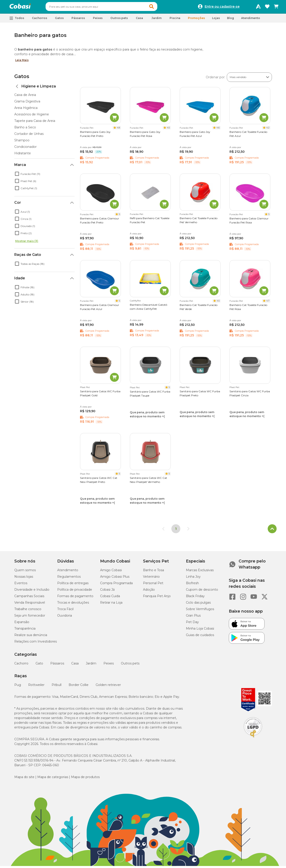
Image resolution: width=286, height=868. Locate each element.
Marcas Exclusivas (200, 572)
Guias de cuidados (200, 637)
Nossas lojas (24, 579)
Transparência (25, 630)
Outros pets (130, 665)
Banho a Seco (25, 129)
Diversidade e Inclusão (32, 592)
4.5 (168, 130)
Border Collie (79, 687)
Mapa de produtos (85, 779)
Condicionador (25, 149)
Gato (39, 665)
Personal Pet (153, 585)
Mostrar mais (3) (27, 243)
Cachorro (21, 665)
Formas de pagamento (75, 598)
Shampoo (22, 142)
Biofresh (192, 585)
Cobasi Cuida (110, 598)
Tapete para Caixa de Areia (35, 123)
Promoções (196, 20)
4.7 (268, 303)
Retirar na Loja (111, 605)
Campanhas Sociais (29, 598)
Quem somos (25, 572)
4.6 (218, 130)
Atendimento (251, 20)
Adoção (149, 592)
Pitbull (57, 687)
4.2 (268, 130)
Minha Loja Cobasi (200, 630)
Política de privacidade (75, 592)
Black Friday (195, 598)
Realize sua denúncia (31, 637)
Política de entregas (73, 585)
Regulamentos (69, 579)
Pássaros (57, 665)
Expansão (22, 624)
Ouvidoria (65, 618)
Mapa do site (24, 779)
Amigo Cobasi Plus (115, 579)
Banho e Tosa (154, 572)
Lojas (216, 20)
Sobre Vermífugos (200, 611)
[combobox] (110, 8)
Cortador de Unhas (29, 136)
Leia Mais (22, 62)
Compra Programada (116, 585)
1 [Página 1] (176, 531)
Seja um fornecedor (30, 618)
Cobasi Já (107, 592)
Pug (18, 687)
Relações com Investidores (36, 643)
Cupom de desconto (202, 592)
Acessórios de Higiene (32, 116)
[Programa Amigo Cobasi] (258, 8)
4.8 (118, 130)
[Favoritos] (267, 8)
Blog (230, 20)
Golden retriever (108, 687)
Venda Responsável (30, 605)
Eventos (21, 585)
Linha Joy (193, 579)
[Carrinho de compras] (276, 8)
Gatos (22, 78)
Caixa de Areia (25, 97)
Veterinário (151, 579)
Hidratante (23, 155)
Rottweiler (36, 687)
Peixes (109, 665)
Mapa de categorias (53, 779)
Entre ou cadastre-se (222, 8)
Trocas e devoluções (73, 605)
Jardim (91, 665)
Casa (75, 665)
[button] (160, 8)
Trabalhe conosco (28, 611)
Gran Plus (193, 618)
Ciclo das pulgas (198, 605)
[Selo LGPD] (253, 740)
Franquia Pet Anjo (157, 598)
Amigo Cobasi (111, 572)
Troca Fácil (65, 611)
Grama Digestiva (27, 103)
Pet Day (192, 624)
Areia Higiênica (26, 110)
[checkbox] (17, 176)
